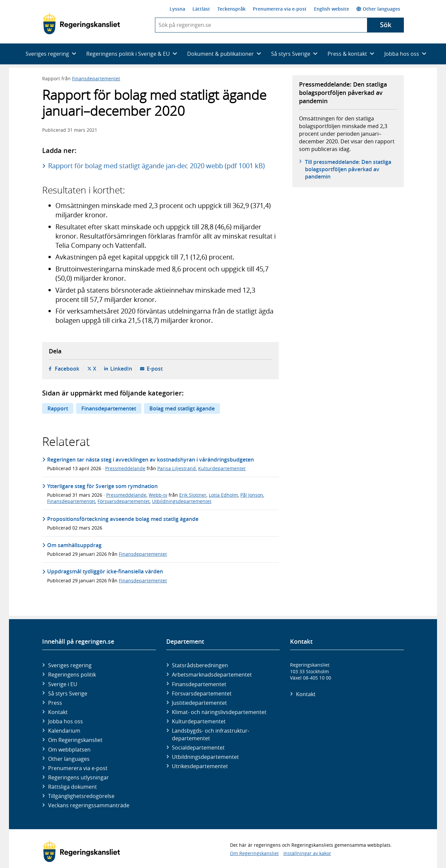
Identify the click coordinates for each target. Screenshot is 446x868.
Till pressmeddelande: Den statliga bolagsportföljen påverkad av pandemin (348, 169)
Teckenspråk (231, 9)
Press (55, 703)
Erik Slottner (193, 495)
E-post (155, 369)
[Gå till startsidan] (81, 24)
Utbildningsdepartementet (182, 501)
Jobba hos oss (66, 721)
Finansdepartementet (96, 78)
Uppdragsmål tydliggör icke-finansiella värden (105, 571)
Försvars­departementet (202, 693)
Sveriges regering (70, 665)
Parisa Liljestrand (177, 468)
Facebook (67, 369)
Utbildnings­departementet (205, 757)
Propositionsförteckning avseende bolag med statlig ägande (123, 519)
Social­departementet (198, 748)
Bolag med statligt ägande (182, 408)
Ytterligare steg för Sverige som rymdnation (102, 486)
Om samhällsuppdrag (74, 545)
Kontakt (58, 712)
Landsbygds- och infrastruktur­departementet (211, 734)
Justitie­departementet (199, 703)
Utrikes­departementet (200, 766)
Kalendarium (64, 731)
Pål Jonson (252, 495)
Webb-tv (158, 495)
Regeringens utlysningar (78, 777)
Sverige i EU (63, 684)
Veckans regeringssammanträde (89, 805)
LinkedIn (121, 369)
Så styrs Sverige (68, 693)
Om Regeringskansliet (75, 740)
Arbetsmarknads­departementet (212, 675)
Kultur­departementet (199, 721)
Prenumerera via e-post (280, 9)
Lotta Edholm (223, 495)
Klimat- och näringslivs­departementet (219, 712)
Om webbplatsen (69, 750)
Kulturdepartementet (222, 468)
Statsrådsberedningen (200, 665)
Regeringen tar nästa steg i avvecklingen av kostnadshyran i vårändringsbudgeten (150, 460)
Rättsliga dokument (73, 787)
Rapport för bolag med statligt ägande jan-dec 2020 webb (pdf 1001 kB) (156, 166)
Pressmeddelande (125, 468)
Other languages (378, 9)
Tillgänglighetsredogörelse (81, 796)
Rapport (58, 408)
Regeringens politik (72, 675)
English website (332, 9)
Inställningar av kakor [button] (307, 853)
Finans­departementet (199, 684)
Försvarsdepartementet (124, 501)
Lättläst (201, 9)
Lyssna (177, 9)
